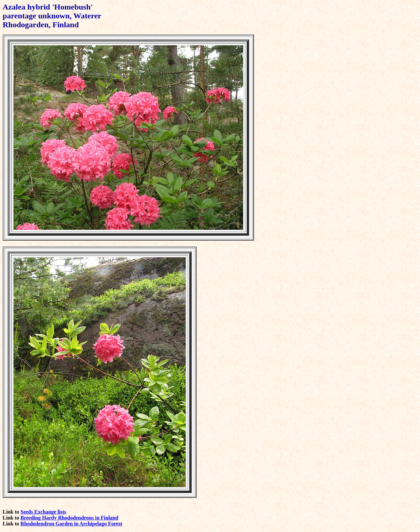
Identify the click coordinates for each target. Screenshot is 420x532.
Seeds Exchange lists (43, 512)
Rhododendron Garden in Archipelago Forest (71, 524)
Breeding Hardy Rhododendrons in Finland (69, 518)
